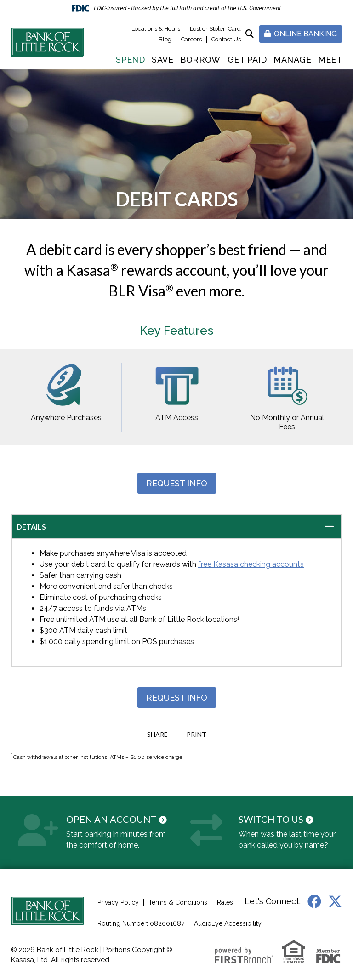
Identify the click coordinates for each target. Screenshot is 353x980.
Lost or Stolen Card (215, 29)
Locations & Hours (156, 29)
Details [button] (31, 527)
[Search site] (250, 34)
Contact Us (226, 39)
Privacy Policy (118, 902)
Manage (292, 60)
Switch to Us (271, 819)
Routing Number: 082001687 (141, 923)
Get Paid (247, 60)
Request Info (177, 483)
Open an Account (111, 819)
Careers (191, 39)
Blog (165, 39)
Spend (130, 60)
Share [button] (157, 735)
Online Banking (301, 34)
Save (162, 60)
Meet (330, 60)
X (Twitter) (335, 901)
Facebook (314, 901)
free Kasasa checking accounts (251, 564)
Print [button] (196, 735)
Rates (225, 902)
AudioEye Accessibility (228, 923)
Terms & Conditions (178, 902)
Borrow (200, 60)
